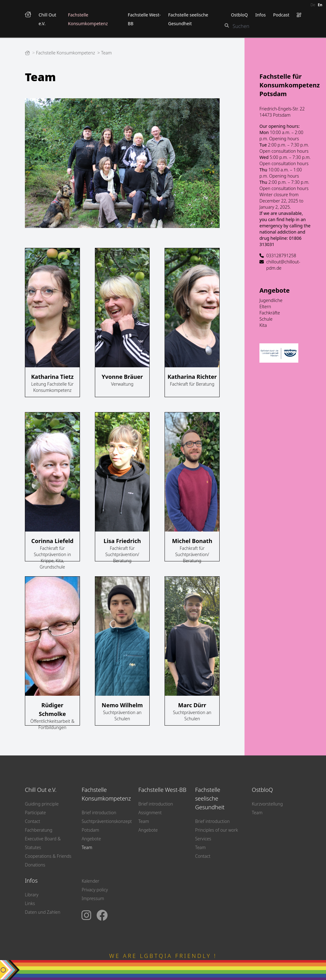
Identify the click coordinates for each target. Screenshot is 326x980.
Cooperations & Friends (48, 856)
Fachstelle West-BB (162, 790)
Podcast (281, 15)
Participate (35, 813)
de (313, 5)
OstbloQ (239, 15)
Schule (266, 319)
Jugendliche (271, 300)
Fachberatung (39, 830)
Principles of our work (217, 830)
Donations (35, 865)
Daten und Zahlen (43, 912)
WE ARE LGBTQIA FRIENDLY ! (163, 956)
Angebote (275, 290)
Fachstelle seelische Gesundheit (210, 798)
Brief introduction (99, 813)
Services (203, 839)
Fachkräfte (270, 313)
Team (106, 53)
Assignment (150, 813)
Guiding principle (42, 804)
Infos (261, 15)
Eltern (265, 307)
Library (32, 895)
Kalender (90, 881)
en (320, 5)
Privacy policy (95, 890)
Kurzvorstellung (267, 804)
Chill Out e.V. (41, 790)
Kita (263, 325)
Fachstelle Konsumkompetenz (66, 53)
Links (30, 903)
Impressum (93, 898)
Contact (33, 821)
